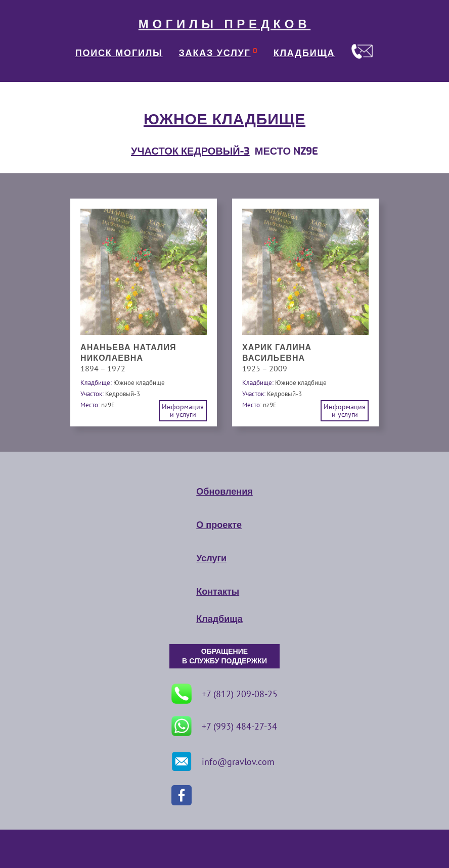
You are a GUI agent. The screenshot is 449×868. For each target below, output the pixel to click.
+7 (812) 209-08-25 (224, 694)
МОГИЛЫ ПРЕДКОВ (224, 24)
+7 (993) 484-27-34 (224, 726)
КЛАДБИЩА (304, 53)
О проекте (219, 525)
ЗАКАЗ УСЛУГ (215, 53)
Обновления (224, 492)
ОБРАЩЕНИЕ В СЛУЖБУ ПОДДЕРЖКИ (224, 656)
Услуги (211, 558)
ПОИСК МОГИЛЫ (119, 53)
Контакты (218, 592)
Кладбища (219, 619)
